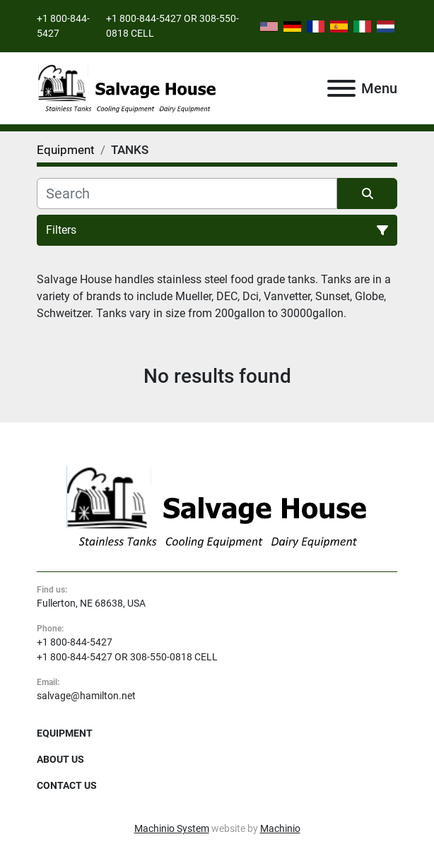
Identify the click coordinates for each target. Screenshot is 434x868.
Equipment (65, 733)
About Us (60, 759)
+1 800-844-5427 (75, 642)
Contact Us (67, 785)
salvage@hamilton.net (86, 696)
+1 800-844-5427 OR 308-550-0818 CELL (127, 657)
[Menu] (341, 88)
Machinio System (172, 828)
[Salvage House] (217, 506)
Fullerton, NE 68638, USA (91, 603)
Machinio (280, 828)
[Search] (187, 194)
